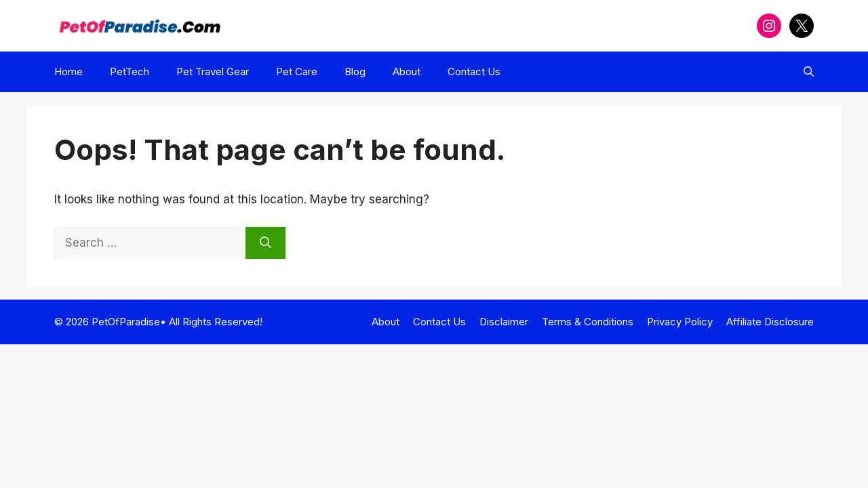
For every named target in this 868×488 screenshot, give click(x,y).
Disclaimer (504, 322)
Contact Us (474, 72)
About (407, 72)
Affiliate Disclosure (770, 322)
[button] (809, 72)
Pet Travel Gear (213, 72)
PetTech (130, 72)
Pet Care (297, 72)
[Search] (265, 243)
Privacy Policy (680, 322)
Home (68, 72)
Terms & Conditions (588, 322)
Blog (355, 72)
